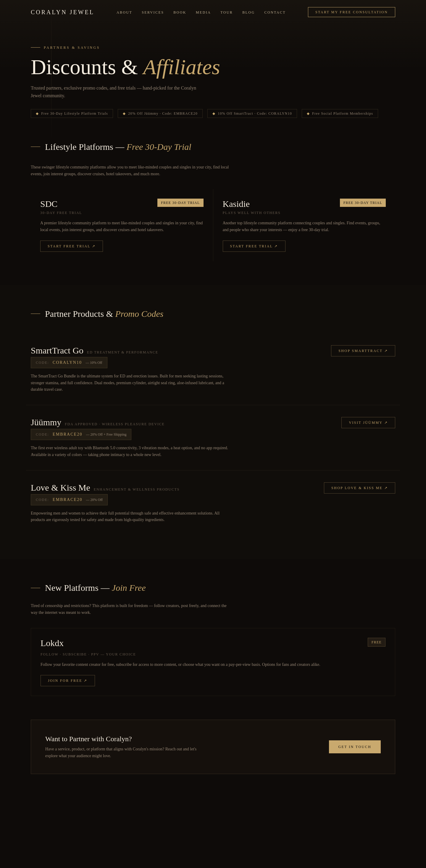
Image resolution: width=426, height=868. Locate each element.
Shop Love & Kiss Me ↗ (360, 488)
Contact (275, 12)
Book (180, 12)
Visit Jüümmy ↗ (368, 423)
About (124, 12)
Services (153, 12)
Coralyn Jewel (63, 12)
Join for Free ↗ (68, 681)
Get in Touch (355, 747)
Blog (248, 12)
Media (203, 12)
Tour (227, 12)
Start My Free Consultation (352, 12)
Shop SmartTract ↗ (363, 351)
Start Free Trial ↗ (72, 246)
